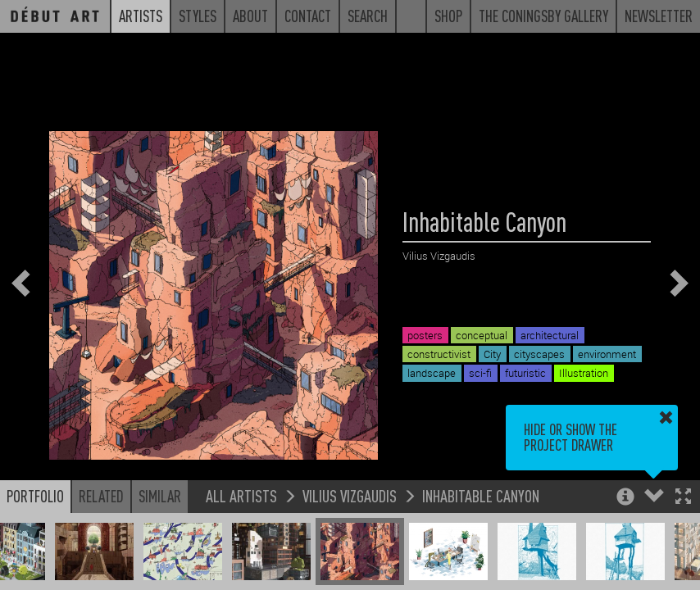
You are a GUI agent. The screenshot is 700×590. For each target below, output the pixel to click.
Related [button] (101, 496)
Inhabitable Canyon (481, 495)
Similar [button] (160, 496)
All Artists (241, 495)
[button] (683, 498)
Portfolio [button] (35, 496)
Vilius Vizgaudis (350, 495)
